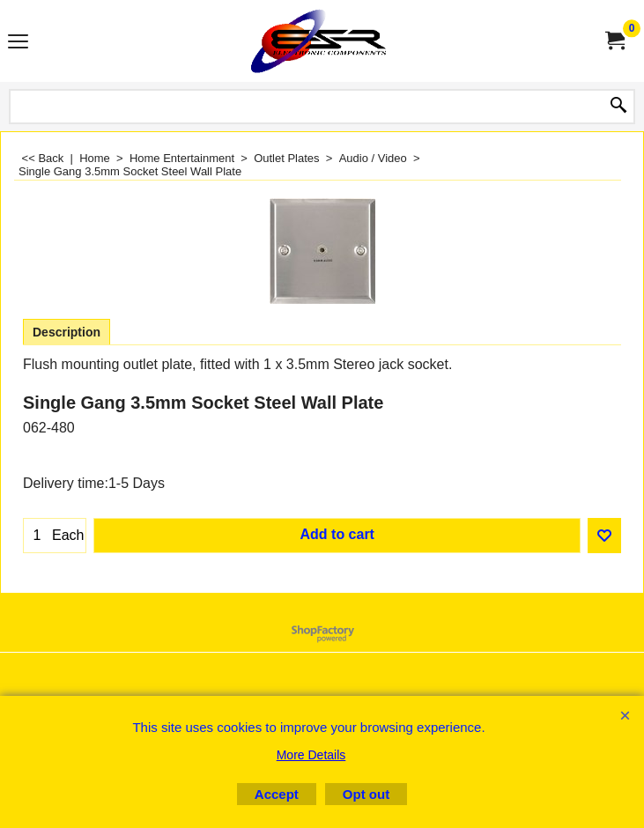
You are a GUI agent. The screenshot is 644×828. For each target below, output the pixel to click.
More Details (311, 755)
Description (67, 332)
